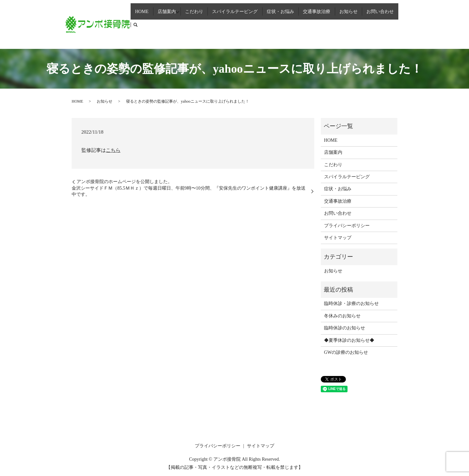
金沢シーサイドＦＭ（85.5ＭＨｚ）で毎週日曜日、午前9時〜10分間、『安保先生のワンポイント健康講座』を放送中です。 (189, 191)
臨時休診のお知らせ (345, 328)
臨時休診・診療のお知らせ (351, 303)
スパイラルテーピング (240, 24)
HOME (150, 24)
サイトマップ (338, 238)
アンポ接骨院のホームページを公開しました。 (124, 182)
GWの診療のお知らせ (346, 352)
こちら (113, 150)
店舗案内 (172, 24)
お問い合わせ (377, 24)
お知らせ (348, 24)
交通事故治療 (319, 24)
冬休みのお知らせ (342, 316)
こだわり (201, 24)
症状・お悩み (284, 24)
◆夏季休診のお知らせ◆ (349, 340)
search (399, 24)
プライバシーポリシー (347, 226)
